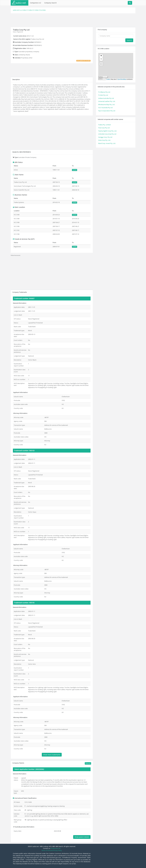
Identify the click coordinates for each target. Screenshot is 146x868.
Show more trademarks (52, 755)
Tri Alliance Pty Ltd (104, 92)
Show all (88, 763)
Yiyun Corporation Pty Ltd (107, 111)
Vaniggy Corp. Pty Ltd (105, 137)
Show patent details (82, 837)
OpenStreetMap (122, 79)
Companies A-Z (35, 3)
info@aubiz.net (56, 848)
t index (30, 10)
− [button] (101, 59)
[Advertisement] (73, 20)
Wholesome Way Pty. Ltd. (107, 104)
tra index (43, 10)
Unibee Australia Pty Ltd (106, 98)
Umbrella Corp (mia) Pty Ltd (107, 134)
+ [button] (101, 56)
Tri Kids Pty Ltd (103, 95)
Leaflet (108, 79)
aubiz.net (16, 10)
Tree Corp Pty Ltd (104, 128)
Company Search (50, 3)
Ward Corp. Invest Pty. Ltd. (107, 143)
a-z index (23, 10)
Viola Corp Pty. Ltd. (104, 140)
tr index (36, 10)
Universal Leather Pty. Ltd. (107, 101)
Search (129, 40)
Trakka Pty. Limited (104, 125)
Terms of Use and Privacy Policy (52, 850)
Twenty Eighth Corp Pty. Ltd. (107, 131)
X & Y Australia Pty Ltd (105, 108)
